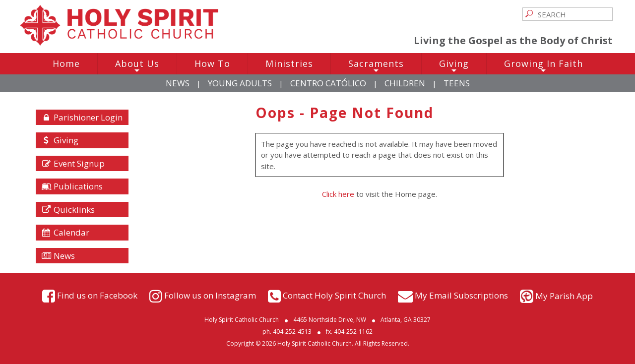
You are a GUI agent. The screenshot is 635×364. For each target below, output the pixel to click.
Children (405, 83)
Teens (457, 83)
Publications (72, 186)
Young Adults (240, 83)
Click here (338, 194)
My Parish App (564, 296)
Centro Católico (328, 83)
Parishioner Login (82, 117)
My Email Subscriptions (461, 295)
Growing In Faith (543, 66)
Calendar (65, 232)
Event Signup (73, 163)
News (178, 83)
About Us (137, 66)
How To (212, 63)
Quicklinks (68, 210)
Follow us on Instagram (210, 295)
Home (66, 63)
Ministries (289, 63)
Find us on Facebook (97, 295)
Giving (454, 66)
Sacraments (376, 66)
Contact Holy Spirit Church (334, 295)
